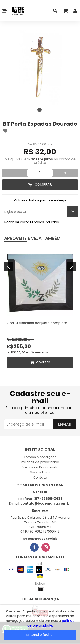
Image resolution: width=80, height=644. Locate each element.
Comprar (43, 185)
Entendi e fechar (40, 635)
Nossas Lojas (40, 472)
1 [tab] (39, 110)
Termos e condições (40, 457)
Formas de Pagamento (40, 467)
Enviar (65, 424)
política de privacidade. (51, 623)
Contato (40, 477)
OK (72, 211)
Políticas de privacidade (40, 462)
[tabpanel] (40, 68)
